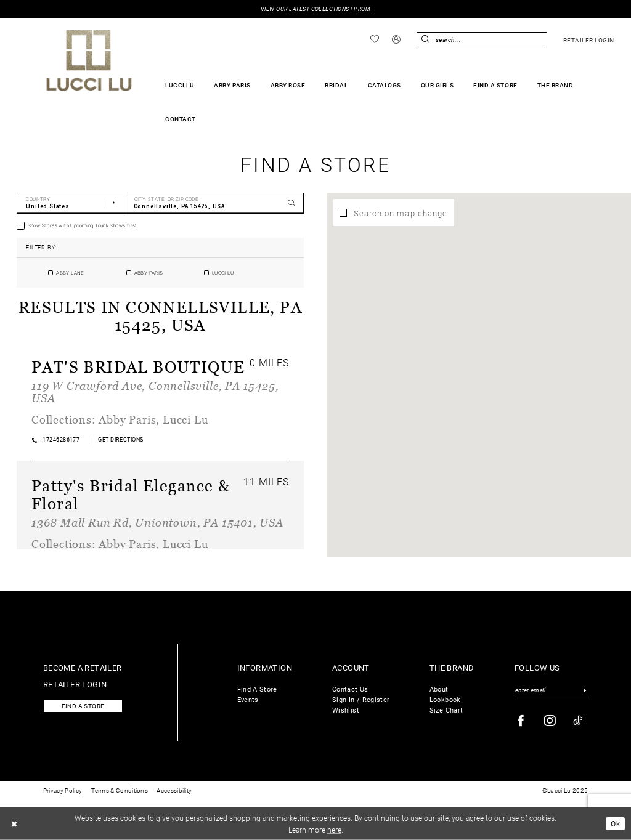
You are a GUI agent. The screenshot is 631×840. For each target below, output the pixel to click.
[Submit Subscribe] (584, 690)
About (439, 689)
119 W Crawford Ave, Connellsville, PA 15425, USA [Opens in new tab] (155, 392)
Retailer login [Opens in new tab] (75, 684)
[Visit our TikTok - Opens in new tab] (578, 721)
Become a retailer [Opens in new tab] (83, 667)
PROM (362, 9)
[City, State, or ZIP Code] (214, 203)
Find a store (83, 706)
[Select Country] (71, 203)
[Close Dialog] (14, 823)
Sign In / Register (361, 699)
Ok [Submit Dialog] (615, 823)
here (334, 829)
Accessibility (174, 790)
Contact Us (350, 689)
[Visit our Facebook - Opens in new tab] (521, 721)
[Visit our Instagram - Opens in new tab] (550, 721)
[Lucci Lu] (89, 60)
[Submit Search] (426, 40)
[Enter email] (551, 690)
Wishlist (346, 710)
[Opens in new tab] (121, 439)
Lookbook (445, 699)
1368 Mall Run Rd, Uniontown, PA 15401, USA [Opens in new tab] (157, 522)
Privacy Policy (63, 790)
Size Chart (446, 710)
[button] (397, 40)
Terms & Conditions (120, 790)
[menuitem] (375, 39)
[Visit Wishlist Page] (375, 39)
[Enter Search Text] (482, 40)
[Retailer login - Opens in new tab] (588, 40)
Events (248, 699)
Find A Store (257, 689)
